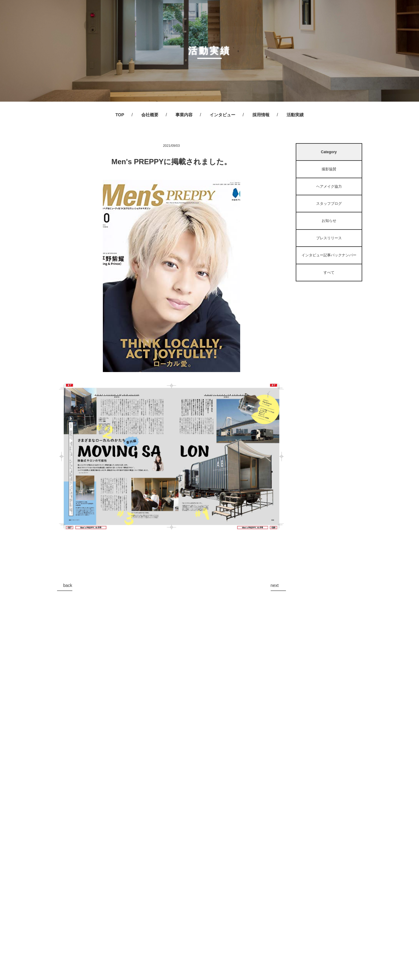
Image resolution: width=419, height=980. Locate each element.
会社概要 (150, 115)
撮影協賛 (329, 169)
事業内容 (184, 115)
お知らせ (329, 221)
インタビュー (222, 115)
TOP (120, 115)
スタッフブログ (329, 204)
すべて (329, 273)
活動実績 (295, 115)
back (68, 585)
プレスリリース (329, 238)
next (275, 585)
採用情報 (261, 115)
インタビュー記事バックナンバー (329, 255)
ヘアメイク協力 (329, 186)
